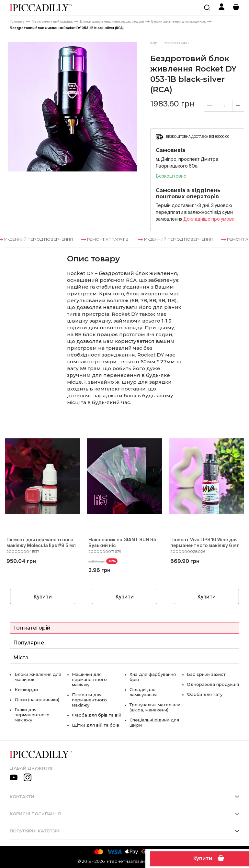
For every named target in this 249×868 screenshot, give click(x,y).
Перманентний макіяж (52, 22)
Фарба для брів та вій (96, 715)
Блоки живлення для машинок (179, 22)
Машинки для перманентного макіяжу (89, 679)
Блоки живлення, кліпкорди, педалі (112, 22)
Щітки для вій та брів (96, 725)
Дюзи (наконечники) (37, 699)
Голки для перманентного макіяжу (32, 715)
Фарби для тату (205, 694)
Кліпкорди (26, 689)
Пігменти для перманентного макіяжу (89, 700)
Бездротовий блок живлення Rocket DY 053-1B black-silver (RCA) (67, 28)
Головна (17, 22)
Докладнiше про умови (209, 219)
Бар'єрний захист (206, 674)
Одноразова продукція (213, 684)
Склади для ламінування (143, 692)
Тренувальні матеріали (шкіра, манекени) (155, 707)
